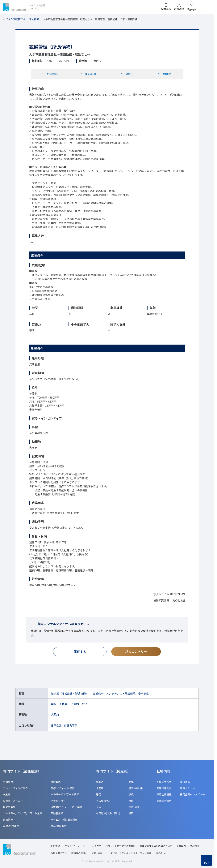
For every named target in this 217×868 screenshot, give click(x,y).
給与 (126, 74)
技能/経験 (88, 74)
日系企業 (56, 726)
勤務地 (165, 74)
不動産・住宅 (79, 704)
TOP (206, 863)
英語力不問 (71, 726)
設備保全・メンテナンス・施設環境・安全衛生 (121, 694)
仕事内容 (50, 74)
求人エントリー (136, 652)
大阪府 (55, 715)
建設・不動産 (59, 704)
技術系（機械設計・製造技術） (70, 694)
